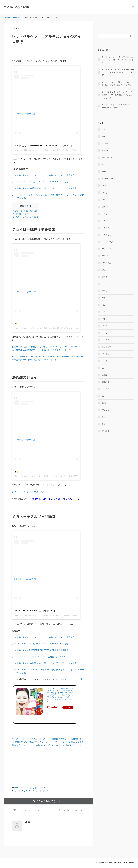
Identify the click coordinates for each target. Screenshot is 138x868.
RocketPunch (107, 179)
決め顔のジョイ (21, 214)
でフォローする (28, 810)
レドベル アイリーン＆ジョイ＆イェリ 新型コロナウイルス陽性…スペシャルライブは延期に (118, 95)
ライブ (105, 361)
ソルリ (105, 291)
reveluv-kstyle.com (16, 7)
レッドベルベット (44, 791)
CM (104, 130)
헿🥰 (17, 472)
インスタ (28, 788)
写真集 (105, 375)
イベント (106, 221)
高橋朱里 (106, 431)
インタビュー (108, 235)
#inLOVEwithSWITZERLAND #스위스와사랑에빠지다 (36, 611)
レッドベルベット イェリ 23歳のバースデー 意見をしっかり (118, 106)
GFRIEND (106, 144)
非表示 (28, 206)
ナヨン (105, 333)
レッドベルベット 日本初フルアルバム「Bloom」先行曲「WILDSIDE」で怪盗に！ (118, 60)
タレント (106, 305)
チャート (106, 312)
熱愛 (104, 417)
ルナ (104, 368)
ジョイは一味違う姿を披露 (26, 211)
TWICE (105, 186)
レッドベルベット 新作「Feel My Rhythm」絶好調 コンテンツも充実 (117, 84)
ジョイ (36, 788)
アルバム (106, 200)
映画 (104, 403)
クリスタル (107, 263)
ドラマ (105, 326)
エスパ (105, 256)
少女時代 (106, 389)
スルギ (43, 788)
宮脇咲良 (106, 382)
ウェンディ (107, 249)
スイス (24, 791)
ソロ (104, 298)
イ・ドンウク (108, 242)
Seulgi (17, 150)
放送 (104, 396)
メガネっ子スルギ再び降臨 (26, 217)
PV (103, 165)
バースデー (107, 340)
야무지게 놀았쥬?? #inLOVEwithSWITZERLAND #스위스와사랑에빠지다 (43, 146)
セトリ (105, 284)
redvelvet (18, 788)
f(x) (103, 137)
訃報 (104, 424)
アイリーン (107, 193)
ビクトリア (107, 347)
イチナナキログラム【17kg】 (70, 679)
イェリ (105, 214)
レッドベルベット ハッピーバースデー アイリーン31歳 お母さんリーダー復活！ (118, 72)
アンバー (106, 207)
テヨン (105, 319)
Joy (16, 328)
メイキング (107, 354)
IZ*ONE (105, 151)
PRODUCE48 (108, 158)
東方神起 (106, 410)
